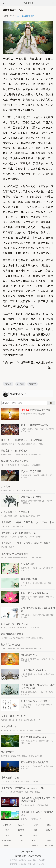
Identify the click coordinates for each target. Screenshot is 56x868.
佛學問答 (7, 846)
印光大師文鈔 (49, 846)
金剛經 (7, 830)
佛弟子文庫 (28, 3)
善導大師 (49, 830)
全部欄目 (20, 384)
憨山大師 (21, 825)
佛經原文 (31, 856)
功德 (21, 846)
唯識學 (35, 830)
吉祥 (35, 835)
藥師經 (49, 825)
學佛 (49, 840)
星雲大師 (35, 840)
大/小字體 (20, 16)
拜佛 (7, 835)
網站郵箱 (38, 856)
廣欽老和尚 (7, 825)
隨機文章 (33, 384)
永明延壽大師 (7, 840)
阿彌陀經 (35, 825)
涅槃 (21, 840)
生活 (49, 835)
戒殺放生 (35, 846)
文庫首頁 (8, 384)
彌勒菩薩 (21, 830)
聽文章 (33, 16)
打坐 (21, 835)
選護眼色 (27, 16)
